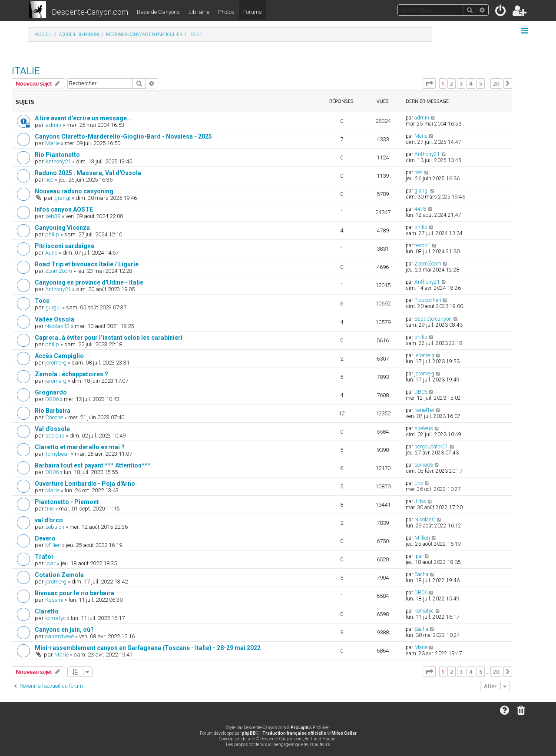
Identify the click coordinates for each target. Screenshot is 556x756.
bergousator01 (431, 447)
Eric (419, 483)
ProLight (300, 728)
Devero (45, 538)
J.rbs (420, 501)
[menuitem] (501, 12)
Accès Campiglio (59, 356)
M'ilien (53, 545)
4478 (420, 209)
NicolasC (425, 520)
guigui (53, 307)
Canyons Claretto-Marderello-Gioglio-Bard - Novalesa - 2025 (123, 136)
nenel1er (424, 410)
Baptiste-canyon (433, 319)
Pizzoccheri (428, 300)
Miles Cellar (344, 733)
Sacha (421, 574)
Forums (253, 12)
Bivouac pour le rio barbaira (74, 593)
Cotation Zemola (59, 575)
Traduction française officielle (294, 733)
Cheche (54, 417)
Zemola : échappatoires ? (71, 374)
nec (49, 180)
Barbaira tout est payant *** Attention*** (93, 465)
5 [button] (481, 83)
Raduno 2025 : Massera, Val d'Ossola (88, 173)
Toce (42, 301)
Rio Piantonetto (57, 155)
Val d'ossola (52, 429)
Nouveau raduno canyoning (74, 191)
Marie (52, 143)
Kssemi (54, 600)
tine (50, 509)
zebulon (55, 527)
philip (52, 234)
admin (53, 125)
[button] (429, 83)
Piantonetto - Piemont (67, 502)
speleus (55, 436)
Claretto (47, 611)
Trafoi (44, 557)
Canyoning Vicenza (62, 228)
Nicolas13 (57, 326)
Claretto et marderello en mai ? (80, 447)
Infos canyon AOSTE (64, 209)
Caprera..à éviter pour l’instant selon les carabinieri (109, 338)
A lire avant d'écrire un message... (83, 118)
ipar (50, 563)
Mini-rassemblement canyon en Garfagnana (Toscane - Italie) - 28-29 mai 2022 (148, 648)
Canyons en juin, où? (64, 630)
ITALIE (26, 71)
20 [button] (496, 83)
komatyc (55, 618)
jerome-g (56, 363)
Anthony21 (58, 161)
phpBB (249, 733)
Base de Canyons (158, 12)
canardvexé (60, 636)
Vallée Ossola (55, 319)
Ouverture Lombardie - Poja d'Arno (85, 484)
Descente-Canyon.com (90, 12)
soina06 (424, 465)
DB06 (52, 399)
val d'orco (49, 520)
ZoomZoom (59, 271)
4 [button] (471, 83)
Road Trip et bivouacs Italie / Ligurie (87, 264)
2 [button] (452, 83)
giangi (62, 198)
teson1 (422, 245)
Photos (226, 12)
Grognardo (51, 392)
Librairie (199, 12)
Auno (51, 253)
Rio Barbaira (53, 411)
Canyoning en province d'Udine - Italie (89, 282)
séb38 (53, 216)
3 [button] (461, 83)
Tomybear (57, 454)
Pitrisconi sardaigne (65, 246)
